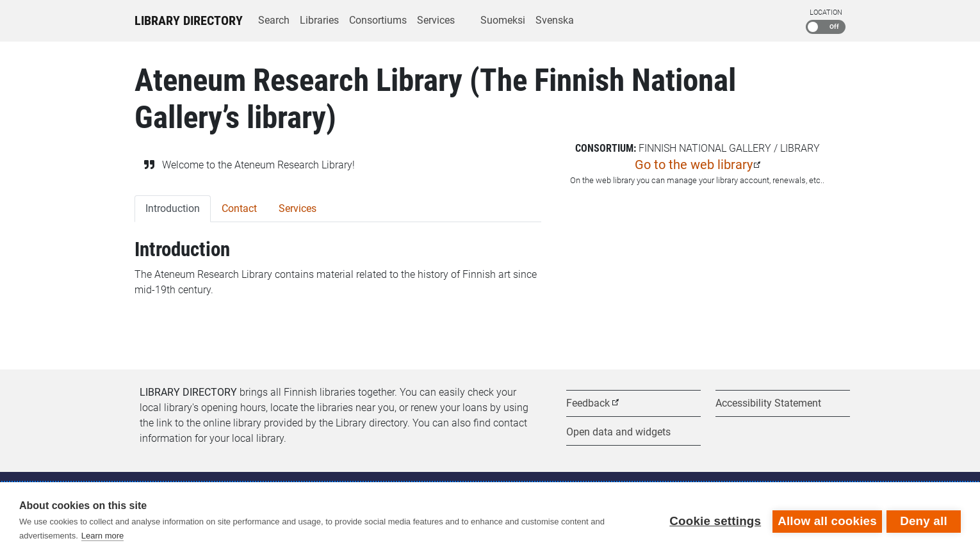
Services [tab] (298, 208)
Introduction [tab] (173, 208)
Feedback (588, 403)
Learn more (102, 536)
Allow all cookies (825, 520)
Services (436, 20)
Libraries (319, 20)
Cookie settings (713, 520)
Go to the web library (694, 165)
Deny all (924, 520)
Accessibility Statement (768, 403)
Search (274, 20)
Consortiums (378, 20)
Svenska (555, 20)
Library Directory (189, 20)
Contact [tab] (239, 208)
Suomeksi (503, 20)
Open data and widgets (618, 432)
